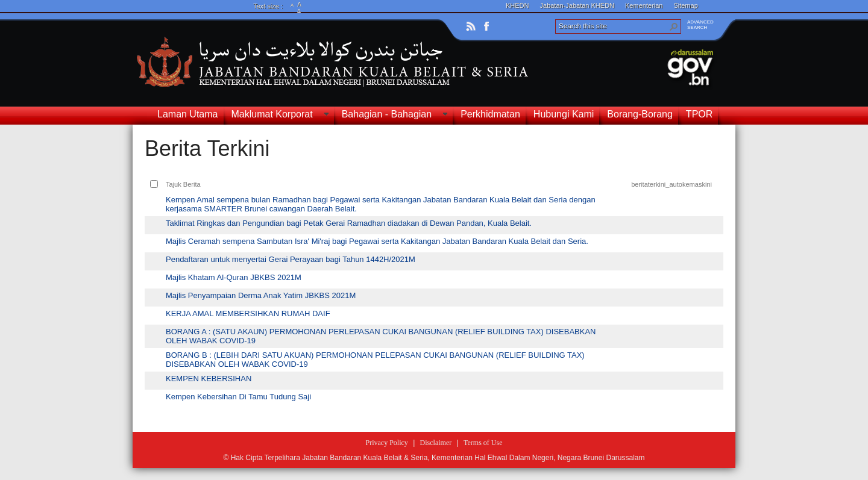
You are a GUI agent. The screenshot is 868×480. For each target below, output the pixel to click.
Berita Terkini (207, 148)
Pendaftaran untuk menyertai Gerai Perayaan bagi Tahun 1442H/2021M (291, 259)
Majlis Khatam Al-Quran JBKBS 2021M (234, 277)
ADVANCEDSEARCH (700, 25)
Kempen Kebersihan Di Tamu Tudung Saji (238, 397)
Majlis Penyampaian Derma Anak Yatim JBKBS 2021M (261, 295)
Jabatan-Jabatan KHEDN (577, 5)
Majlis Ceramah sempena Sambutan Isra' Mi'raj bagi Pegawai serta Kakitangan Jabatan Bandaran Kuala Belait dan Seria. (377, 241)
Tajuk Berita (183, 184)
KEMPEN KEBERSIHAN (209, 379)
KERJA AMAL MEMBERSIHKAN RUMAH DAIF (248, 313)
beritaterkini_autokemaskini (671, 184)
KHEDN (517, 5)
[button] (674, 26)
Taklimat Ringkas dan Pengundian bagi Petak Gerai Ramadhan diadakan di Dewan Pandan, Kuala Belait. (349, 223)
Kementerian (644, 5)
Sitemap (685, 5)
